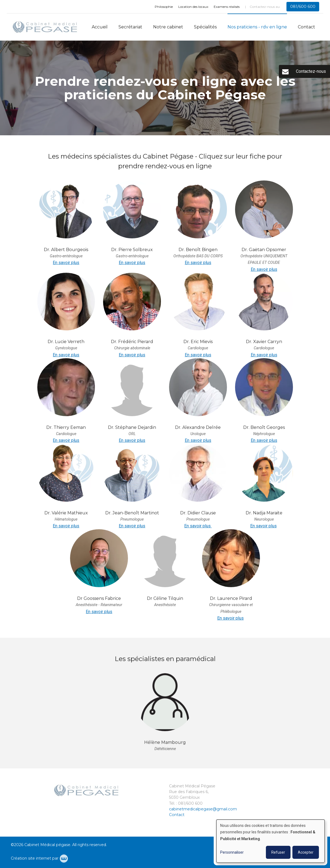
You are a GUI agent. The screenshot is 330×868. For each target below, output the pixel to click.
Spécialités (205, 27)
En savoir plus (66, 263)
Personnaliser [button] (232, 852)
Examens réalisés (227, 7)
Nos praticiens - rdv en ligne (257, 27)
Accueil (100, 27)
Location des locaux (193, 7)
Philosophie (164, 7)
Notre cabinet (168, 27)
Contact (306, 27)
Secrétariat (130, 27)
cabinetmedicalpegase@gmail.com (203, 809)
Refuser (278, 852)
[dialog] (270, 841)
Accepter (306, 852)
